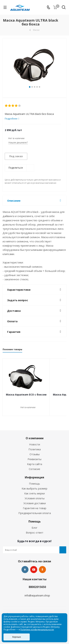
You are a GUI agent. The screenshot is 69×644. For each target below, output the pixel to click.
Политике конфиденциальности (37, 630)
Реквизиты (34, 459)
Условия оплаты (35, 498)
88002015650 (37, 587)
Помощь (34, 483)
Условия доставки (35, 503)
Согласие (34, 469)
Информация (34, 477)
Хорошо (17, 637)
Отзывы (35, 454)
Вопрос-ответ (35, 532)
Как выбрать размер (34, 488)
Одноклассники (42, 570)
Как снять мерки (34, 493)
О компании (35, 438)
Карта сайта (35, 464)
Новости (35, 444)
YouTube (34, 570)
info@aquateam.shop (37, 595)
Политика (35, 449)
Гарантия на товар (35, 508)
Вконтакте (25, 570)
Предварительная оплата (35, 513)
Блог (34, 528)
